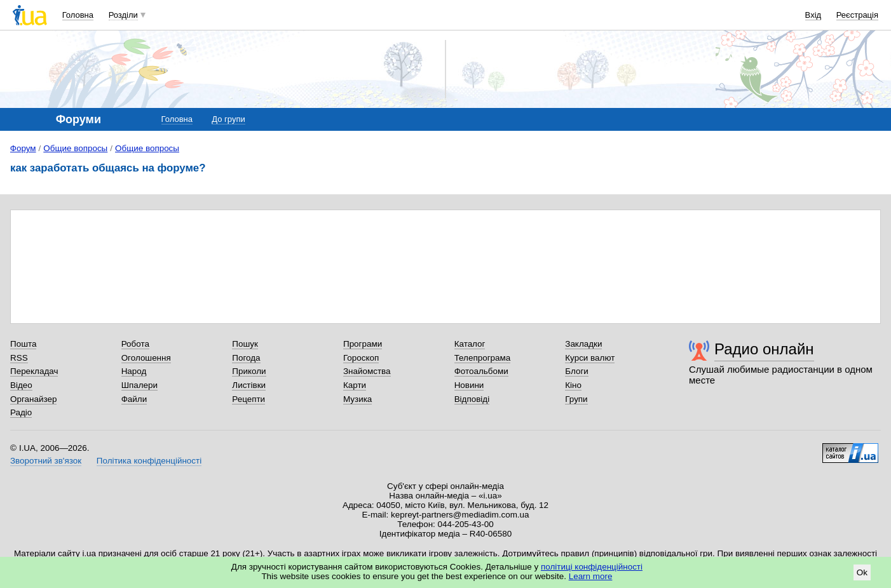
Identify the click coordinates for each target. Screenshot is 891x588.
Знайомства (367, 371)
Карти (355, 385)
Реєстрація (857, 15)
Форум (23, 148)
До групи (228, 119)
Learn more (591, 576)
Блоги (577, 371)
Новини (469, 385)
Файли (134, 399)
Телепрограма (483, 358)
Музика (357, 399)
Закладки (583, 344)
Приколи (249, 371)
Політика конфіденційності (149, 461)
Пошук (245, 344)
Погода (246, 358)
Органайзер (33, 399)
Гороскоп (361, 358)
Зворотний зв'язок (46, 461)
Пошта (23, 344)
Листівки (249, 385)
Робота (135, 344)
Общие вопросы (75, 148)
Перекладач (34, 371)
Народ (134, 371)
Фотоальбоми (481, 371)
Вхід (813, 15)
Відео (21, 385)
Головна (78, 15)
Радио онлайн (764, 349)
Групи (576, 399)
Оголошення (146, 358)
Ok (862, 572)
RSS (19, 358)
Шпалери (139, 385)
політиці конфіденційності (592, 567)
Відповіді (472, 399)
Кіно (573, 385)
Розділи (123, 15)
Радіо (21, 412)
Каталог (470, 344)
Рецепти (248, 399)
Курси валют (590, 358)
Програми (363, 344)
